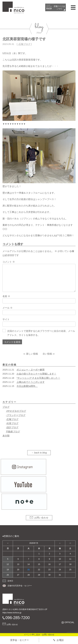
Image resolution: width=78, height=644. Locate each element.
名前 (6, 296)
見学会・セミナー (19, 640)
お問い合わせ (41, 518)
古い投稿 (47, 354)
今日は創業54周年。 (27, 386)
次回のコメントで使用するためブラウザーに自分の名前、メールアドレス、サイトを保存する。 (41, 333)
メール (7, 308)
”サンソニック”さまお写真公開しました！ (38, 378)
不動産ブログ (13, 432)
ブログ (6, 407)
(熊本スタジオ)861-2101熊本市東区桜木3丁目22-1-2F (25, 609)
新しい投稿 (32, 354)
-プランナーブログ (16, 415)
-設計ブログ (12, 427)
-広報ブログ (24, 44)
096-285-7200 (18, 618)
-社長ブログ (12, 423)
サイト (6, 319)
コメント (9, 262)
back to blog (40, 453)
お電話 (60, 640)
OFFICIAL (69, 622)
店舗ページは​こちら (59, 7)
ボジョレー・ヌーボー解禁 (31, 370)
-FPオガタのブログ (16, 411)
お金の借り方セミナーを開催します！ (36, 374)
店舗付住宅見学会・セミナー (20, 586)
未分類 (6, 436)
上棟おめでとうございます (31, 382)
